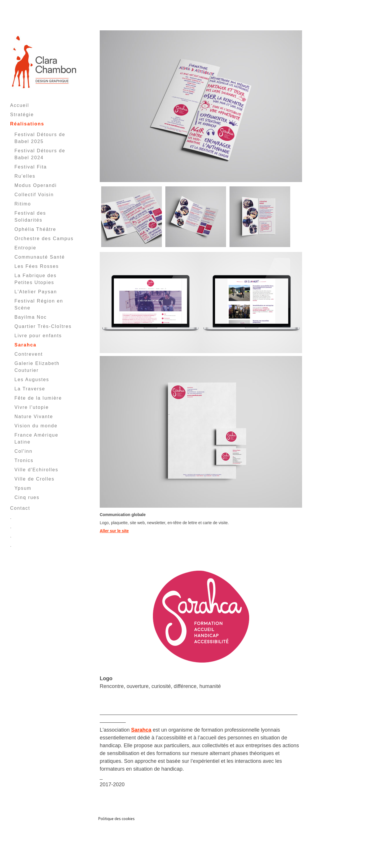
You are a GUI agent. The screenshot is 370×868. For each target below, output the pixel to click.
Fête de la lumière (38, 398)
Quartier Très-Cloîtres (43, 326)
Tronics (24, 460)
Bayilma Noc (31, 317)
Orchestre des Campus (44, 239)
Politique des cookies (116, 819)
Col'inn (23, 451)
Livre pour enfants (38, 336)
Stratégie (22, 115)
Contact (20, 508)
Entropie (25, 248)
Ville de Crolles (34, 479)
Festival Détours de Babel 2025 (40, 138)
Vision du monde (36, 426)
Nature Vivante (34, 417)
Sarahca (25, 345)
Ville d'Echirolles (36, 470)
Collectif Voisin (34, 195)
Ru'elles (25, 176)
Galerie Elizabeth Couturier (37, 367)
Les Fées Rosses (37, 266)
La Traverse (30, 389)
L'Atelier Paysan (36, 292)
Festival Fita (31, 167)
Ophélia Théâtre (35, 229)
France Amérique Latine (36, 438)
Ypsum (23, 488)
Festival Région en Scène (39, 304)
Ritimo (23, 204)
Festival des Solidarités (30, 217)
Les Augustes (32, 380)
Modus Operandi (36, 185)
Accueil (20, 105)
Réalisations (27, 124)
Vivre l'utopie (32, 407)
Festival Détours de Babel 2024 (40, 154)
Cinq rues (27, 497)
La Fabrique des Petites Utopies (36, 279)
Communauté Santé (40, 257)
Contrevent (29, 354)
